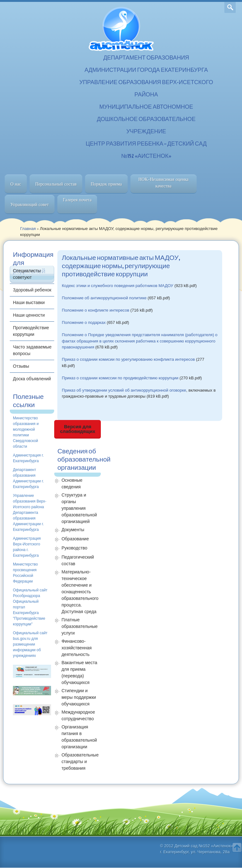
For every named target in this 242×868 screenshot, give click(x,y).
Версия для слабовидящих (78, 429)
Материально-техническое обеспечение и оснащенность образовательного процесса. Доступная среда (80, 592)
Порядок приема (106, 184)
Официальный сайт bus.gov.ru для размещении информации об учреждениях (30, 644)
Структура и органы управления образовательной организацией (79, 508)
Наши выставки (29, 302)
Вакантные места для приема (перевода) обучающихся (79, 673)
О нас (16, 184)
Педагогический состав (78, 560)
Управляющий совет (30, 204)
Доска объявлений (32, 379)
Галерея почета (77, 200)
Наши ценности (29, 315)
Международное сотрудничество (78, 715)
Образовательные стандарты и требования (80, 762)
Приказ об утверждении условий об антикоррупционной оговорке (124, 390)
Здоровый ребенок (32, 290)
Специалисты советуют (27, 274)
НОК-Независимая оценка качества (163, 183)
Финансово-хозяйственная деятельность (77, 648)
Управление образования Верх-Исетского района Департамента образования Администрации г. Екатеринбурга (30, 513)
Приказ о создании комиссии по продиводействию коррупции (120, 378)
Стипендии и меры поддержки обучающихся (79, 697)
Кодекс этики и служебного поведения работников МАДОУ (117, 286)
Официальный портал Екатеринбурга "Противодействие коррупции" (29, 613)
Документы (73, 530)
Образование (75, 539)
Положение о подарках (84, 322)
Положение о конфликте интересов (95, 310)
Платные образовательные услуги (80, 626)
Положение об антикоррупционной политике (104, 298)
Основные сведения (72, 483)
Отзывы (21, 366)
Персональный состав (56, 184)
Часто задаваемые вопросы (32, 350)
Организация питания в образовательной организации (79, 737)
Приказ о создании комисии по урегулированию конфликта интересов (128, 359)
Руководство (74, 548)
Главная (28, 229)
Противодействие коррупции (31, 331)
